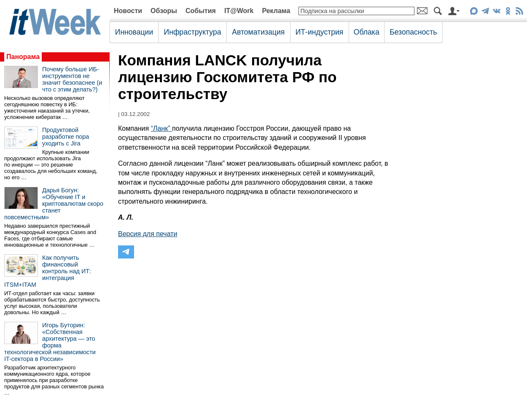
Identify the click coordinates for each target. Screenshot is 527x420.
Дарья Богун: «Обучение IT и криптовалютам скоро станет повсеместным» (54, 204)
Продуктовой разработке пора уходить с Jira (66, 137)
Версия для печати (148, 234)
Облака (367, 32)
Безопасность (413, 32)
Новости (128, 11)
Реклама (276, 11)
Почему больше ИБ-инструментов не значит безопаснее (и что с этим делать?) (72, 79)
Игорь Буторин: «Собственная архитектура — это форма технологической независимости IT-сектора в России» (50, 342)
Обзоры (164, 11)
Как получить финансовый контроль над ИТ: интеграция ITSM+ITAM (48, 271)
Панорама (23, 57)
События (201, 11)
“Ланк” (161, 128)
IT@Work (239, 11)
